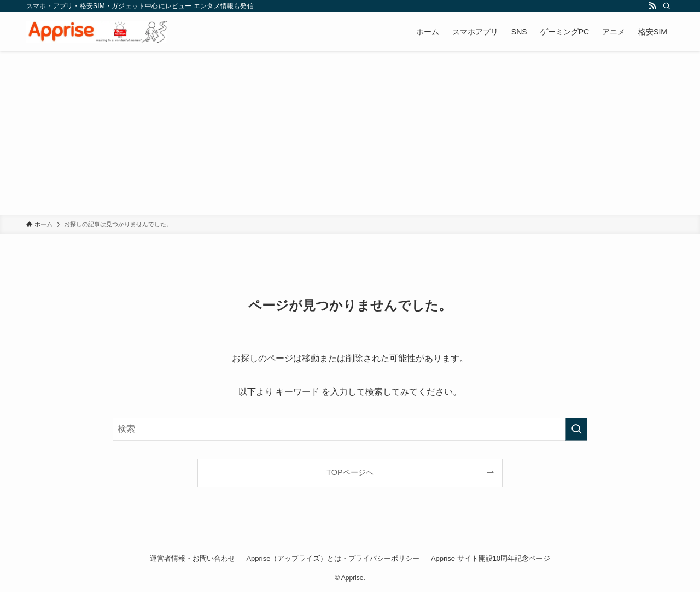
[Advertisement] (350, 133)
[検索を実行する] (576, 429)
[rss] (652, 6)
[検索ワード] (350, 429)
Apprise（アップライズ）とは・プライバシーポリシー (333, 558)
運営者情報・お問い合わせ (192, 558)
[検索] (667, 6)
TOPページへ (350, 472)
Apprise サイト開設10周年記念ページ (491, 558)
